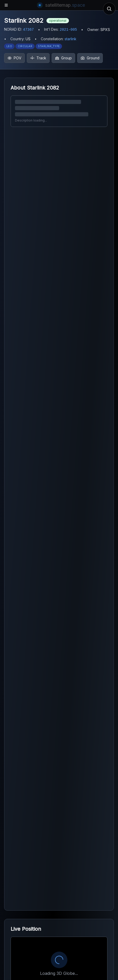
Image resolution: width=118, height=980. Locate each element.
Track (38, 58)
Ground (90, 58)
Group (63, 58)
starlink (70, 39)
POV (14, 58)
